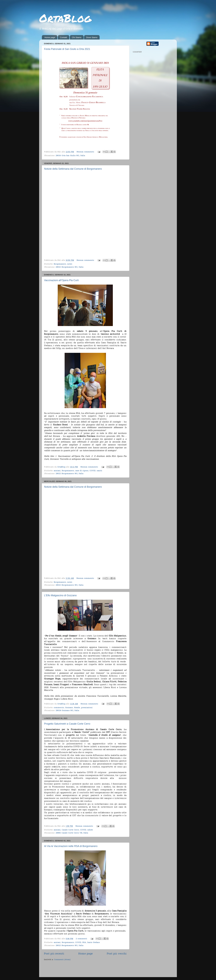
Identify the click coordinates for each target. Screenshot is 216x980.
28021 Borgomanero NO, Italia (69, 267)
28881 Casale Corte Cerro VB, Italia (72, 833)
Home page (50, 37)
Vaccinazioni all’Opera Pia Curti (61, 280)
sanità (99, 471)
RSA (84, 943)
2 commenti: (82, 939)
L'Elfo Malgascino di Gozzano (60, 595)
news (70, 264)
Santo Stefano (94, 943)
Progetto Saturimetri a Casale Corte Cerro (67, 724)
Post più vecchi (117, 954)
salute (90, 830)
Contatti (64, 37)
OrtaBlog (65, 18)
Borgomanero (60, 264)
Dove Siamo (92, 37)
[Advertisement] (76, 969)
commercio (59, 708)
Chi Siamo (77, 37)
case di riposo (82, 471)
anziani (57, 471)
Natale (77, 708)
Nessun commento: (86, 152)
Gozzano (69, 708)
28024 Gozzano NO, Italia (67, 711)
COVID (93, 471)
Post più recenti (54, 954)
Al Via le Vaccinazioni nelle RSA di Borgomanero (71, 846)
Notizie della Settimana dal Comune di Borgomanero (73, 169)
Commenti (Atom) (62, 960)
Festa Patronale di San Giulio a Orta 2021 (67, 49)
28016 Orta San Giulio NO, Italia (70, 156)
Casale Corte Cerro (70, 830)
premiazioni (87, 708)
